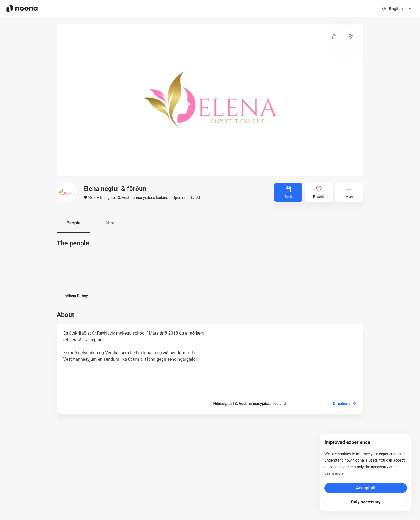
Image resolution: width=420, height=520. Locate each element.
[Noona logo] (22, 9)
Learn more (334, 473)
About (111, 223)
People (73, 223)
